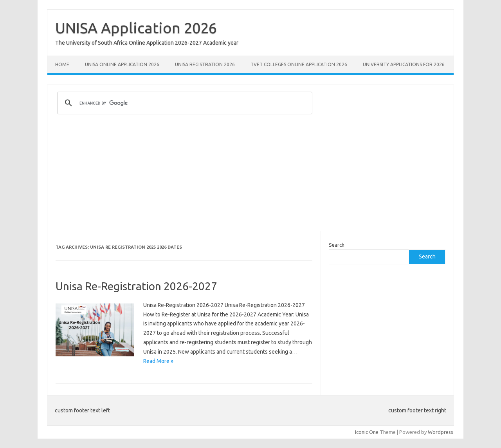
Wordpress (441, 432)
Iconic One (367, 432)
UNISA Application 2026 (136, 28)
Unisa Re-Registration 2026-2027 (136, 286)
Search (337, 245)
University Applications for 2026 (404, 64)
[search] (184, 103)
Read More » (158, 361)
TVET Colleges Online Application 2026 (299, 64)
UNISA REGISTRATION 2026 (205, 64)
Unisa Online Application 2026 (122, 64)
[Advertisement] (250, 176)
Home (62, 64)
